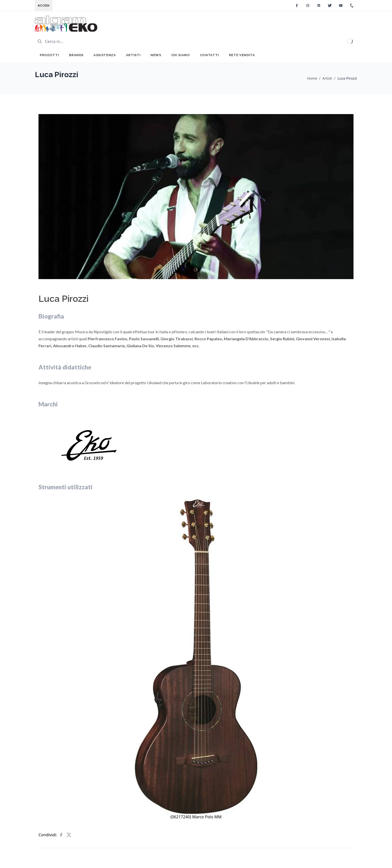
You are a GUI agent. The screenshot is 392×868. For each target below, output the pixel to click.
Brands (76, 55)
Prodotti (49, 55)
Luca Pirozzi (347, 78)
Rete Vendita (242, 55)
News (156, 55)
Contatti (209, 55)
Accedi (44, 5)
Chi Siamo (181, 55)
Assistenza (105, 55)
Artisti (133, 55)
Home (312, 78)
